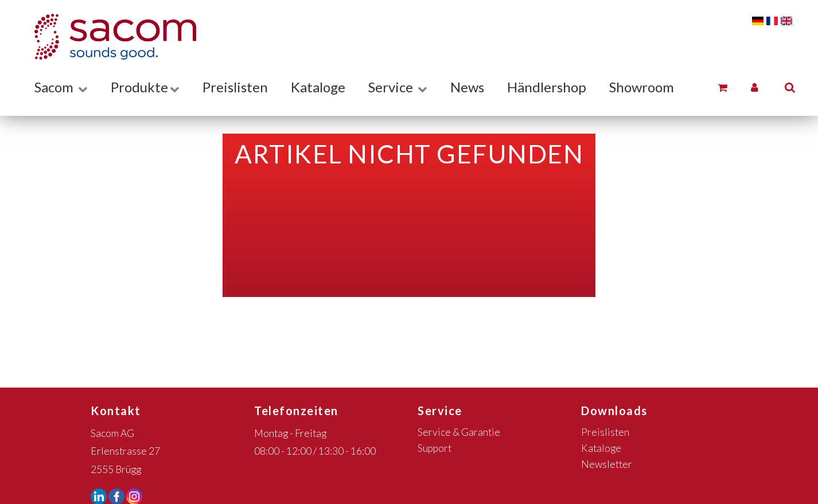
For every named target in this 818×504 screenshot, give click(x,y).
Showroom (642, 87)
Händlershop (547, 87)
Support (435, 448)
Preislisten (235, 87)
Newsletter (607, 464)
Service (398, 87)
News (467, 87)
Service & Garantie (459, 432)
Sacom (61, 87)
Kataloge (318, 87)
